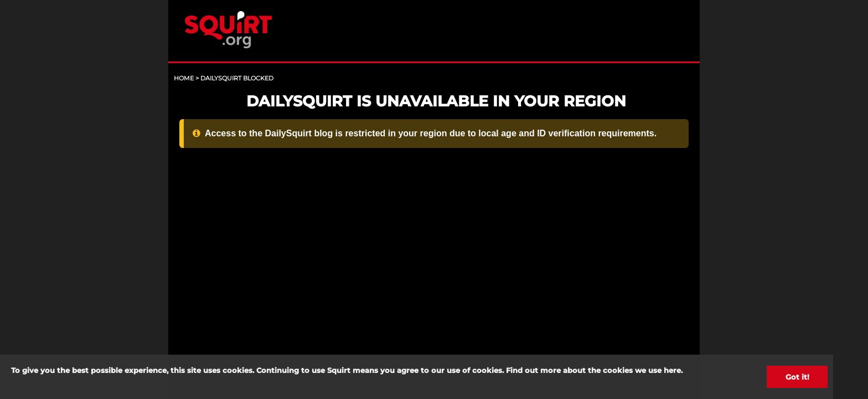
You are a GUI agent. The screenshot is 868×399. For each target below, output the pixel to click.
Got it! (797, 377)
